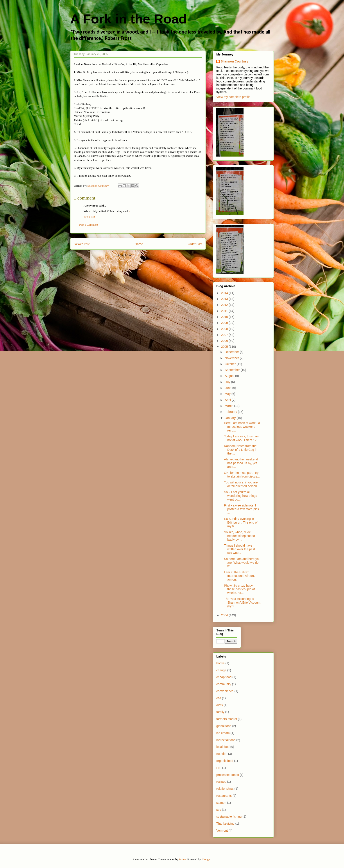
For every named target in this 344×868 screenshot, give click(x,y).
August (230, 376)
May (228, 394)
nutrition (222, 754)
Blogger (206, 859)
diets (220, 705)
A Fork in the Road (128, 19)
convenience (225, 691)
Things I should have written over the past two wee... (239, 549)
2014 (225, 293)
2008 (225, 329)
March (229, 406)
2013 (225, 299)
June (228, 388)
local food (223, 747)
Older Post (195, 244)
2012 (225, 305)
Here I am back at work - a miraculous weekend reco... (242, 427)
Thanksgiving (225, 823)
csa (219, 698)
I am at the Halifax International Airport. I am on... (240, 576)
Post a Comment (89, 225)
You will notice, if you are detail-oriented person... (242, 484)
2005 (225, 347)
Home (139, 244)
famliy (220, 712)
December (232, 352)
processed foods (228, 775)
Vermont (222, 831)
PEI (219, 768)
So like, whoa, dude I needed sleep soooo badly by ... (239, 536)
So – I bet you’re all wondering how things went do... (240, 496)
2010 (225, 317)
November (232, 358)
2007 (225, 335)
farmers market (227, 719)
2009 (225, 323)
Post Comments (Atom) (146, 255)
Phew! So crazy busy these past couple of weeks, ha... (239, 589)
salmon (221, 803)
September (233, 370)
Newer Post (82, 244)
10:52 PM (89, 217)
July (228, 382)
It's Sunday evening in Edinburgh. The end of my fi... (241, 522)
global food (224, 726)
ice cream (223, 733)
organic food (225, 761)
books (220, 663)
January (231, 418)
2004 (225, 615)
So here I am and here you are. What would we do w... (242, 563)
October (231, 364)
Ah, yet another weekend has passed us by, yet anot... (241, 463)
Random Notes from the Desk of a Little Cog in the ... (241, 450)
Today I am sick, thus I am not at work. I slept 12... (242, 438)
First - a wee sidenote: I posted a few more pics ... (241, 509)
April (228, 400)
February (231, 412)
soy (219, 810)
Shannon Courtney (234, 61)
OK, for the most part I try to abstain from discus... (242, 475)
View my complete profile (233, 97)
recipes (221, 782)
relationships (225, 789)
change (221, 670)
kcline (183, 859)
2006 (225, 341)
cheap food (224, 677)
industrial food (226, 740)
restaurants (224, 796)
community (224, 684)
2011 (225, 311)
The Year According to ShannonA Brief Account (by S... (242, 602)
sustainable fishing (229, 816)
